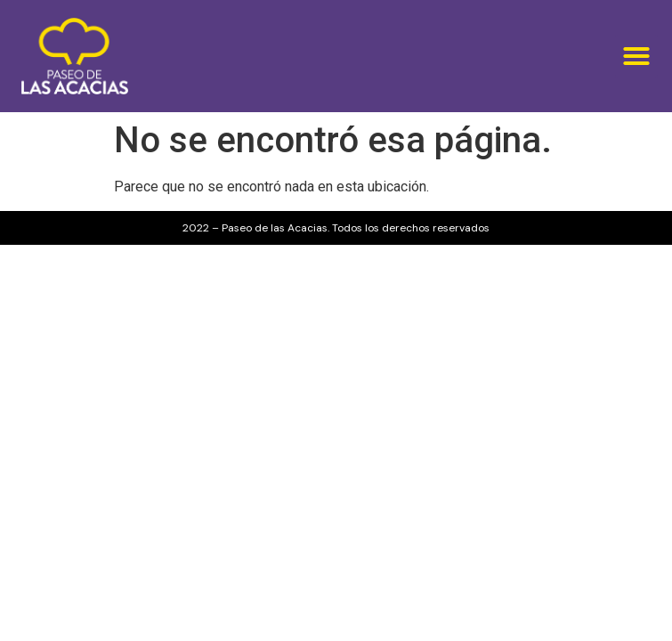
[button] (636, 56)
